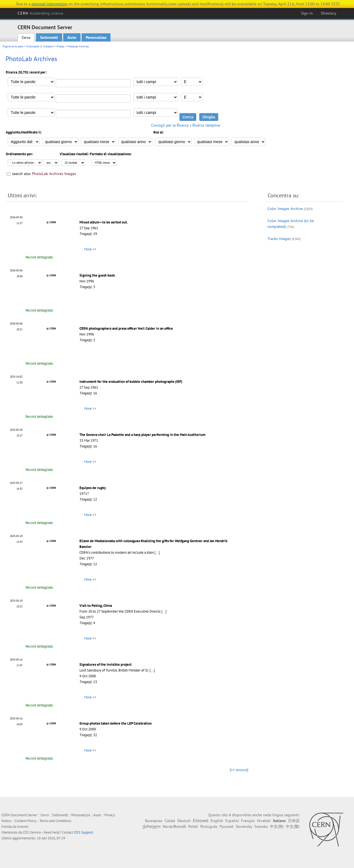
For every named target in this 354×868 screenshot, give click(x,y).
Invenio (23, 827)
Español (232, 821)
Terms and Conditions (55, 821)
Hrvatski (264, 821)
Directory (329, 13)
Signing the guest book (97, 275)
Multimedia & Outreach (40, 46)
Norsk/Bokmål (174, 826)
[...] (157, 552)
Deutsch (184, 821)
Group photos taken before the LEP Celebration (116, 723)
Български (154, 821)
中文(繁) (293, 826)
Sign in (307, 13)
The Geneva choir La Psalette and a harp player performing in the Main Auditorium (142, 435)
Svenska (261, 826)
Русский (226, 826)
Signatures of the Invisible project (106, 664)
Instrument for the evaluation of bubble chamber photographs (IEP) (131, 382)
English (217, 821)
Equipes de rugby (93, 488)
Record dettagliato (39, 257)
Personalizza (96, 37)
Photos (60, 46)
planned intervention (49, 4)
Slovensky (244, 826)
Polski (193, 826)
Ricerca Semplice (206, 125)
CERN (40, 13)
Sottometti (49, 37)
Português (209, 826)
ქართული (152, 826)
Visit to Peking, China (96, 606)
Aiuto (72, 37)
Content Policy (25, 821)
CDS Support (83, 832)
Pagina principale (13, 46)
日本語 (294, 821)
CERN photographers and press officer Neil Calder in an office (126, 328)
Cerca (26, 37)
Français (248, 821)
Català (170, 821)
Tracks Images (279, 239)
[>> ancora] (239, 770)
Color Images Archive (285, 209)
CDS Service (32, 832)
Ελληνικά (201, 821)
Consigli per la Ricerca (170, 125)
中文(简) (277, 826)
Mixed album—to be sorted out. (104, 222)
